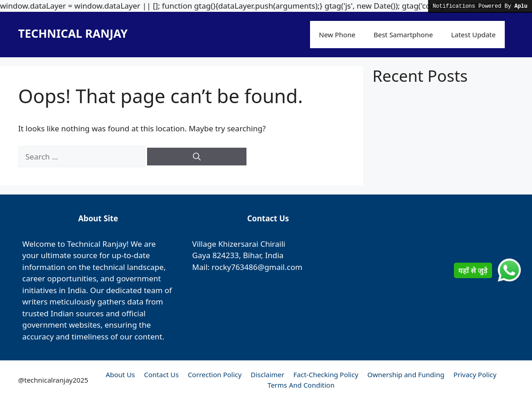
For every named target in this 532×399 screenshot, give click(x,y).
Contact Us (161, 374)
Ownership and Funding (406, 374)
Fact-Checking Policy (326, 374)
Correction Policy (215, 374)
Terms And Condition (301, 385)
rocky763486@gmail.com (257, 267)
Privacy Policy (475, 374)
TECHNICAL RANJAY (73, 33)
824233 (226, 255)
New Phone (337, 35)
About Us (121, 374)
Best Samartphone (403, 35)
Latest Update (473, 35)
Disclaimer (267, 374)
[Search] (197, 157)
